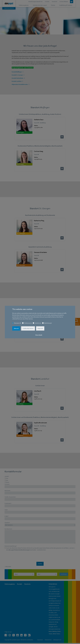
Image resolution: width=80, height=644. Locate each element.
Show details (39, 335)
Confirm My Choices (28, 328)
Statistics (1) (38, 323)
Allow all (16, 328)
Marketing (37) (48, 323)
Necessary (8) (18, 323)
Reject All (40, 328)
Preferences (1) (28, 323)
